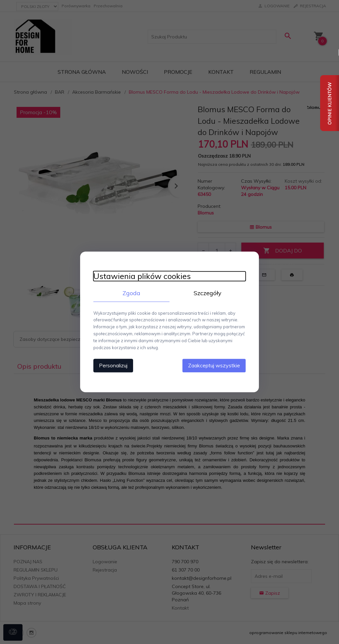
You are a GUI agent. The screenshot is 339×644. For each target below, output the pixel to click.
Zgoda (131, 293)
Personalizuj (113, 366)
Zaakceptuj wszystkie (214, 366)
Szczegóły (208, 293)
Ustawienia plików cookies (142, 276)
